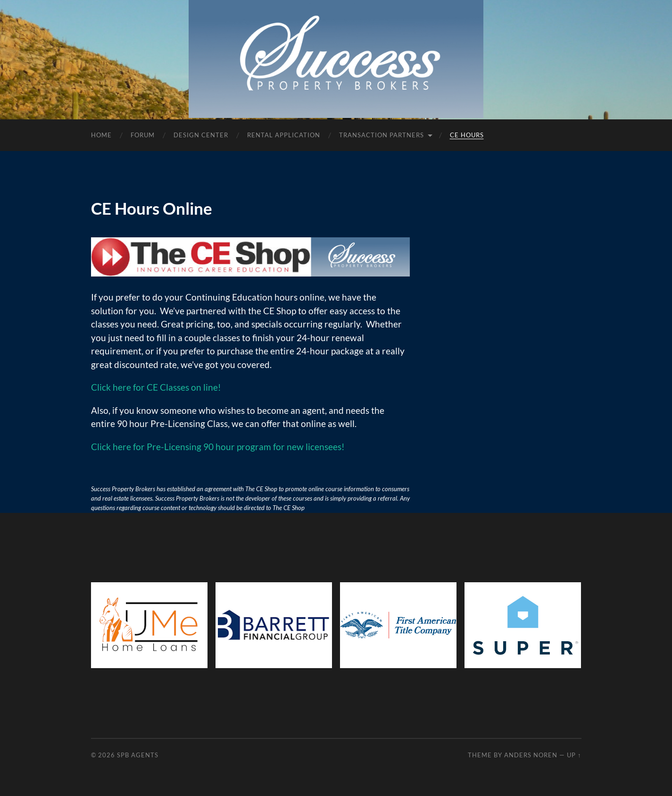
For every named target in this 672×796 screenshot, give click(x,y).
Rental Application (284, 135)
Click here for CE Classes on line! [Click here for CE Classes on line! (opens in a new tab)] (156, 387)
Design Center (201, 135)
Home (101, 135)
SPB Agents (138, 755)
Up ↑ (574, 755)
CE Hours (467, 135)
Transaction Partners (382, 135)
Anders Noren (531, 755)
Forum (143, 135)
